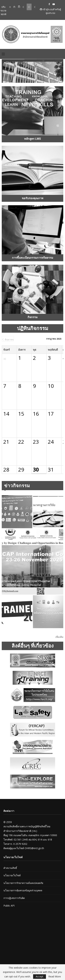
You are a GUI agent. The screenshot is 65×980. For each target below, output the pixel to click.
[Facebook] (49, 4)
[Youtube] (54, 4)
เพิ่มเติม (59, 637)
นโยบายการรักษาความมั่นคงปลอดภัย (23, 883)
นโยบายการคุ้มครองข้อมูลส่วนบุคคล (23, 890)
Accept (40, 976)
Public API (9, 906)
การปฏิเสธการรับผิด (14, 898)
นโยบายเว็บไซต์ (12, 875)
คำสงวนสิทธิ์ (10, 868)
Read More (55, 977)
